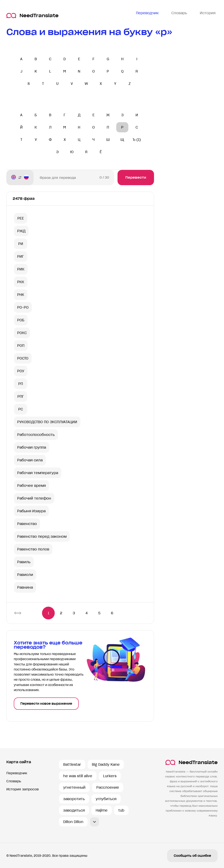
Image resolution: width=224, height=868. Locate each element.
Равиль (24, 562)
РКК (21, 282)
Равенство (27, 524)
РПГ (21, 396)
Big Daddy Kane (106, 764)
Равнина (25, 587)
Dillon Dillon (73, 822)
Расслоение (108, 787)
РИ (21, 244)
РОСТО (23, 358)
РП (21, 384)
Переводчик (17, 773)
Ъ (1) (137, 140)
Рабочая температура (38, 473)
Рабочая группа (32, 447)
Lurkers (110, 776)
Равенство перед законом (42, 536)
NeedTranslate (32, 16)
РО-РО (23, 307)
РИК (21, 269)
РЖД (21, 231)
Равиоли (25, 575)
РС (21, 409)
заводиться (74, 810)
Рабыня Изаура (31, 511)
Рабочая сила (30, 460)
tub (121, 810)
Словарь (14, 781)
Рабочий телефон (34, 498)
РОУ (21, 371)
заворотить (74, 799)
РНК (21, 295)
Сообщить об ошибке (192, 856)
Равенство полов (33, 549)
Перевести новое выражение (46, 704)
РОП (21, 346)
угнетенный (74, 787)
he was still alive (78, 776)
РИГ (21, 256)
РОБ (21, 320)
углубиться (106, 799)
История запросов (22, 789)
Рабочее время (31, 486)
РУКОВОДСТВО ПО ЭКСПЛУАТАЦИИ (47, 422)
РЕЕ (21, 218)
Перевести (136, 177)
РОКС (22, 333)
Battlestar (72, 764)
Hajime (102, 810)
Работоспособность (36, 435)
